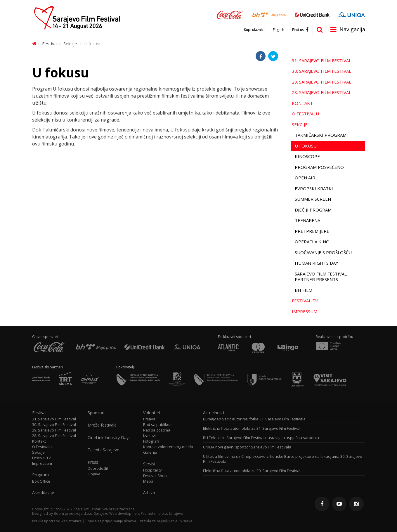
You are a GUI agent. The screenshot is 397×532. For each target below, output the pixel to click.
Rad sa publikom (158, 425)
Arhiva (149, 493)
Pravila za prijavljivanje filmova (111, 521)
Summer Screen (313, 199)
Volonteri (152, 413)
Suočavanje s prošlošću (323, 252)
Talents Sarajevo (104, 450)
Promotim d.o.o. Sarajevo (162, 513)
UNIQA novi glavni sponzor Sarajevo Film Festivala (247, 447)
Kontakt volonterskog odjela (168, 447)
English (279, 30)
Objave (94, 474)
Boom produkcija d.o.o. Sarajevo (81, 513)
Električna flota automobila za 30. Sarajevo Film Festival (252, 471)
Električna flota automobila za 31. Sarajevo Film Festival (252, 428)
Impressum (305, 311)
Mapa (148, 481)
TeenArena (307, 220)
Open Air (305, 178)
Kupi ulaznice (255, 30)
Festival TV (305, 301)
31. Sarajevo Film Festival (321, 60)
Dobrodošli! (98, 468)
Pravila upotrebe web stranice (57, 521)
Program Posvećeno (319, 167)
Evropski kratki (314, 188)
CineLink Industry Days (109, 438)
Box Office (41, 481)
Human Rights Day (317, 263)
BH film (304, 290)
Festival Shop (155, 476)
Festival (50, 44)
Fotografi (151, 441)
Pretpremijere (312, 231)
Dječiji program (313, 210)
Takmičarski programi (321, 135)
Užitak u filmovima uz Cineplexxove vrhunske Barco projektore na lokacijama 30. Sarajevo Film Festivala (283, 459)
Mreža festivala (102, 425)
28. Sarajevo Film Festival (321, 92)
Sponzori (96, 413)
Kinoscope (307, 156)
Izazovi (149, 436)
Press (93, 462)
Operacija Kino (312, 242)
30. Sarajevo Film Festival (321, 71)
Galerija (150, 452)
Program (40, 475)
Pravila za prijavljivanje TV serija (166, 521)
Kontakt (302, 103)
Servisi (149, 464)
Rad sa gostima (157, 430)
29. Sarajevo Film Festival (321, 82)
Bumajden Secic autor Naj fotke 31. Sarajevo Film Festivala (254, 419)
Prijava (149, 419)
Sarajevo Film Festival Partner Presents (321, 277)
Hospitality (152, 470)
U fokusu (306, 146)
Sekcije (70, 44)
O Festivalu (305, 114)
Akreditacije (43, 493)
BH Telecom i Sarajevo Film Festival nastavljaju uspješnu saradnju (261, 438)
